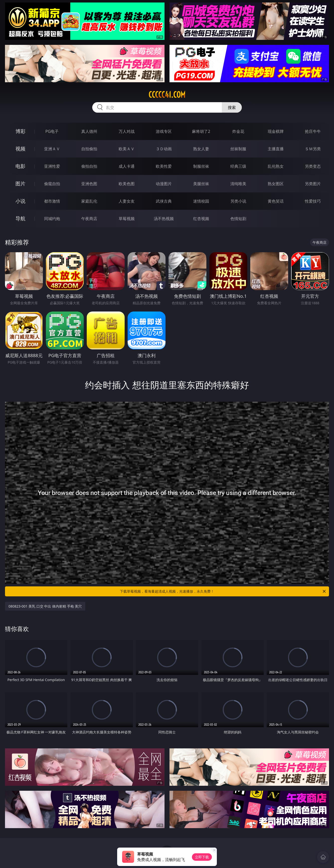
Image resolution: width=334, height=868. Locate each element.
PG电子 (52, 131)
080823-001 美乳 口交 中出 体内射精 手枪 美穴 (45, 606)
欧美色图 (127, 184)
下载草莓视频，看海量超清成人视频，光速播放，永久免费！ (223, 591)
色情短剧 (238, 219)
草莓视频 (127, 219)
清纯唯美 (238, 184)
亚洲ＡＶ (52, 149)
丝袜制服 (238, 149)
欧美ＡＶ (127, 149)
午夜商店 (89, 219)
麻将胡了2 (201, 131)
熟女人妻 (201, 149)
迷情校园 (201, 201)
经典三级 (238, 166)
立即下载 (202, 857)
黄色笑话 (276, 201)
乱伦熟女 (276, 166)
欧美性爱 (164, 166)
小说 (20, 201)
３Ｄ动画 (164, 149)
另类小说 (238, 201)
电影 (20, 166)
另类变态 (313, 166)
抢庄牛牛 (313, 131)
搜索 (232, 107)
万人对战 (127, 131)
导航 (20, 218)
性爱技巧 (313, 201)
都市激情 (52, 201)
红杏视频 (201, 219)
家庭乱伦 (89, 201)
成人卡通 (127, 166)
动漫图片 (164, 184)
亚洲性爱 (52, 166)
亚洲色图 (89, 184)
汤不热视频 (164, 219)
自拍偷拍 (89, 149)
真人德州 (89, 131)
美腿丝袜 (201, 184)
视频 (20, 149)
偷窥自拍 (52, 184)
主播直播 (276, 149)
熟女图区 (276, 184)
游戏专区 (164, 131)
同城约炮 (52, 219)
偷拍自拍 (89, 166)
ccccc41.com (167, 95)
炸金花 (238, 131)
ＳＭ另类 (313, 149)
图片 (20, 184)
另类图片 (313, 184)
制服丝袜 (201, 166)
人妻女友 (127, 201)
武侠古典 (164, 201)
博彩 (20, 131)
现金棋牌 (276, 131)
